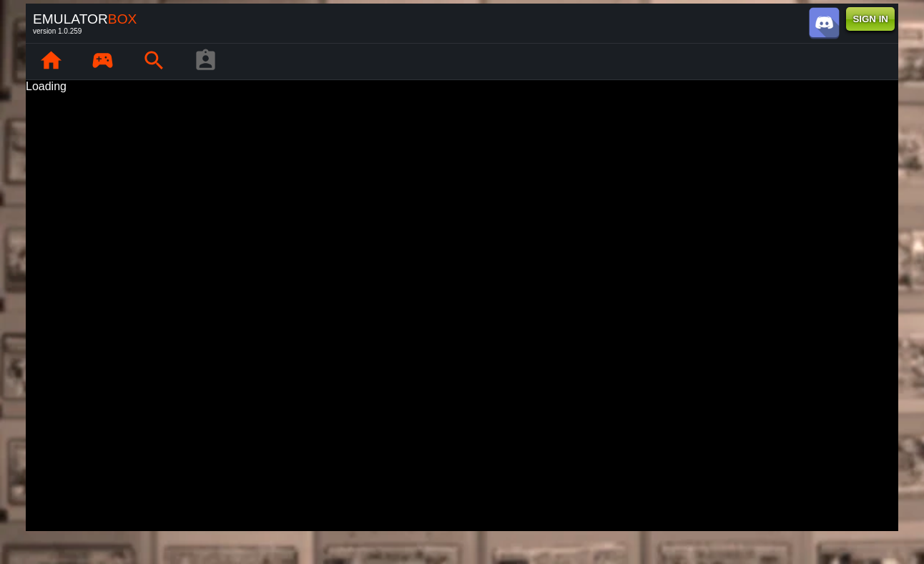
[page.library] (102, 62)
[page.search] (154, 62)
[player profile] (205, 62)
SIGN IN (870, 19)
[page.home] (51, 62)
